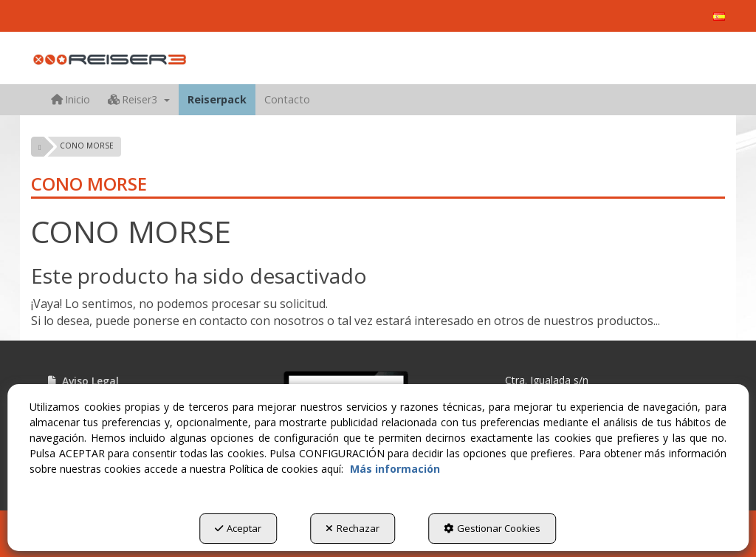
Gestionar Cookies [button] (492, 528)
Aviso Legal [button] (82, 381)
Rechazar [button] (353, 528)
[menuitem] (719, 17)
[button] (719, 17)
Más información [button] (395, 469)
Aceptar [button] (238, 528)
